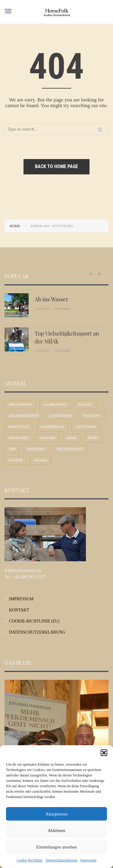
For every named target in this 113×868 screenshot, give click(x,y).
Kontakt (19, 610)
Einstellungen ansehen (56, 847)
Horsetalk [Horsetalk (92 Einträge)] (19, 427)
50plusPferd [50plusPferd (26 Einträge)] (20, 405)
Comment (62, 309)
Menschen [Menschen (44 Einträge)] (18, 438)
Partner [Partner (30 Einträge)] (47, 438)
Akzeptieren (56, 814)
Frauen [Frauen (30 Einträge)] (85, 405)
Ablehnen (56, 830)
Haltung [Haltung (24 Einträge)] (92, 416)
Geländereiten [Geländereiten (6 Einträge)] (23, 416)
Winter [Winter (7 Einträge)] (16, 460)
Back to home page (56, 166)
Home (15, 226)
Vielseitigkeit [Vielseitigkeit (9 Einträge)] (70, 449)
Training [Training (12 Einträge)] (36, 449)
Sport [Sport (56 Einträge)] (93, 438)
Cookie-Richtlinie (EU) (34, 621)
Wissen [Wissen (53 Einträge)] (41, 460)
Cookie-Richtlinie (30, 860)
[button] (104, 753)
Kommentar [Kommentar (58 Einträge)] (52, 427)
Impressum (88, 860)
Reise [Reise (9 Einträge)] (72, 438)
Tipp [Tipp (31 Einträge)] (12, 449)
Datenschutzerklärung (61, 860)
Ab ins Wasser (51, 299)
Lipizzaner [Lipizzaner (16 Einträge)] (86, 427)
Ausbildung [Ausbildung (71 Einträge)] (55, 405)
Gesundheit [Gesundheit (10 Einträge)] (61, 416)
